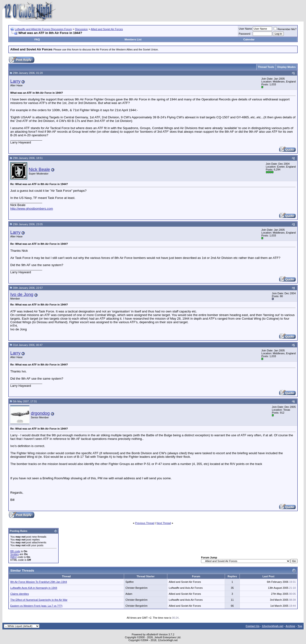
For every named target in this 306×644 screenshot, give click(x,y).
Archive (290, 626)
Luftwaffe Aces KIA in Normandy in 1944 (34, 588)
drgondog (40, 413)
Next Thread (164, 523)
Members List (133, 39)
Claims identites (20, 594)
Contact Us (252, 626)
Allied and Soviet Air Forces (107, 29)
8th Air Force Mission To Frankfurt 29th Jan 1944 (39, 582)
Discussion (81, 29)
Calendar (249, 39)
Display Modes (287, 67)
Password (245, 34)
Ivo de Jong (22, 294)
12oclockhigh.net (273, 626)
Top (300, 626)
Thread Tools (266, 67)
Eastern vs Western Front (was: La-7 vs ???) (36, 606)
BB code (15, 551)
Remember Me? (285, 29)
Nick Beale (39, 169)
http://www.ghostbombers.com (32, 209)
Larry (15, 81)
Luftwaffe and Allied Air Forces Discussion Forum (43, 29)
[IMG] (14, 557)
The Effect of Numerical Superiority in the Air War (39, 600)
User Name (246, 29)
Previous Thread (145, 523)
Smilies (14, 554)
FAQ (37, 39)
